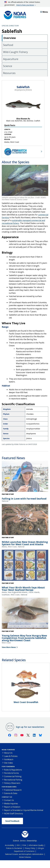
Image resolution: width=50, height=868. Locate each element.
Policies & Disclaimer (14, 848)
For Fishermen (8, 767)
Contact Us (7, 797)
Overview (10, 38)
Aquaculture (11, 59)
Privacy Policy (30, 848)
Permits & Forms (11, 773)
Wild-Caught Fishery (15, 52)
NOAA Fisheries (8, 750)
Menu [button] (44, 12)
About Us (8, 753)
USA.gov (41, 848)
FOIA (24, 845)
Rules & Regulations (13, 770)
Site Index (8, 763)
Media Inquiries (11, 804)
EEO (18, 845)
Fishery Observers (12, 783)
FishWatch (9, 759)
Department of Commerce (24, 851)
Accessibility (10, 845)
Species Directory (10, 26)
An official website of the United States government (22, 4)
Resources (9, 73)
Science (8, 66)
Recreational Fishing (13, 780)
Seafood (8, 45)
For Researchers (9, 787)
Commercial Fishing (13, 776)
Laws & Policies (11, 756)
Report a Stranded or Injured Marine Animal (24, 810)
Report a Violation (12, 807)
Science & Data (11, 793)
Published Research (13, 790)
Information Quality (36, 845)
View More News (9, 647)
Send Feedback (12, 821)
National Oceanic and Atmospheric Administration (24, 854)
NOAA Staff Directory (14, 814)
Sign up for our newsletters (30, 727)
